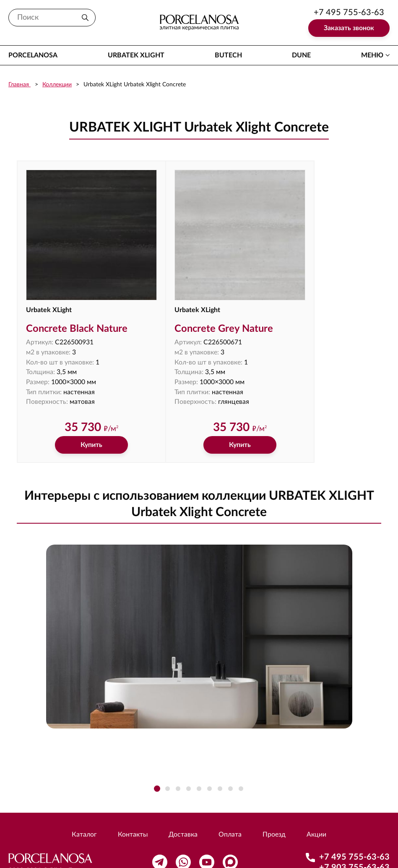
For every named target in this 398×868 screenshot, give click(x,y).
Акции (317, 808)
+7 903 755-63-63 (354, 841)
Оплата (230, 808)
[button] (157, 762)
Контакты (133, 808)
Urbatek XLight (136, 55)
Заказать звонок (349, 28)
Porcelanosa (33, 55)
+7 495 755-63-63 (349, 13)
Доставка (183, 808)
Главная (20, 85)
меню (372, 55)
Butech (228, 55)
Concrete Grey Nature (197, 302)
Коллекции (57, 85)
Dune (301, 55)
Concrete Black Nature (78, 302)
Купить (78, 418)
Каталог (84, 808)
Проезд (274, 808)
